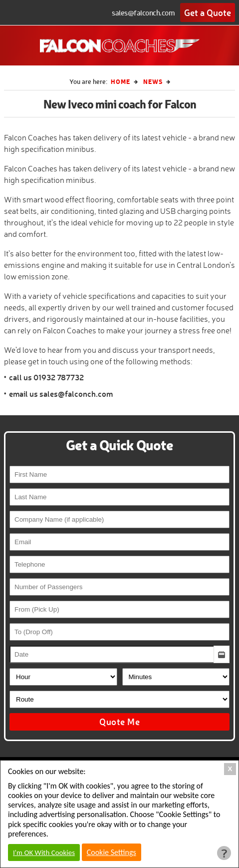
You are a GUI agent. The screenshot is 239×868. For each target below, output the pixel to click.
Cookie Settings (112, 852)
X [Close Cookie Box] (230, 769)
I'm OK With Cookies (44, 853)
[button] (222, 654)
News (153, 81)
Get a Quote (208, 12)
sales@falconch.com (143, 12)
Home (120, 81)
